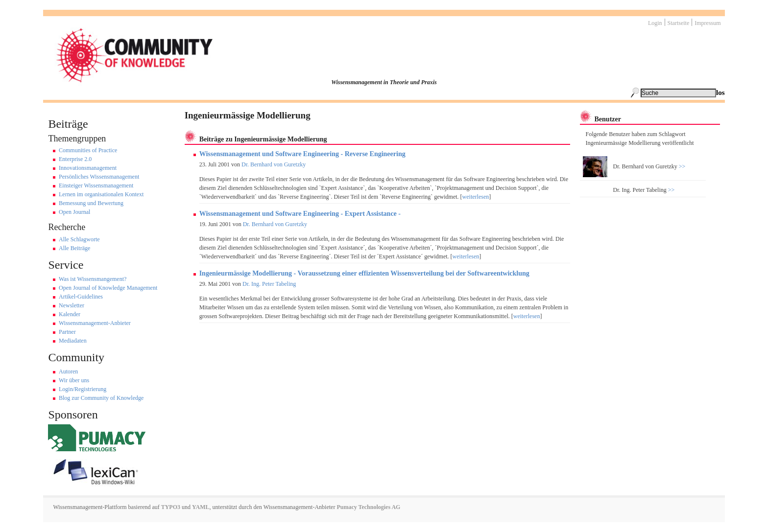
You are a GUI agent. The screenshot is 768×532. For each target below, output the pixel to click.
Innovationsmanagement (88, 168)
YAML (201, 507)
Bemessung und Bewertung (91, 203)
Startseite (679, 23)
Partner (67, 332)
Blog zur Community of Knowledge (101, 398)
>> (682, 166)
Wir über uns (74, 380)
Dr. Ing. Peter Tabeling (269, 284)
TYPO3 (170, 507)
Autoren (68, 371)
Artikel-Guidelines (81, 297)
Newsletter (72, 305)
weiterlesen (476, 197)
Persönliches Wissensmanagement (99, 177)
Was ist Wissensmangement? (93, 279)
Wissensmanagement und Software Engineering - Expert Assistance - (300, 214)
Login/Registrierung (83, 389)
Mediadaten (73, 341)
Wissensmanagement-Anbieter (95, 323)
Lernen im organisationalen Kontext (101, 194)
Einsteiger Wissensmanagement (96, 185)
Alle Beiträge (74, 248)
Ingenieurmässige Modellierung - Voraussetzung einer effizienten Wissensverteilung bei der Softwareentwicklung (364, 273)
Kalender (70, 314)
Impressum (708, 23)
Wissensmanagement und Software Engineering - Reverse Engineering (302, 154)
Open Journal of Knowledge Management (108, 288)
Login (655, 23)
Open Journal (74, 212)
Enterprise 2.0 (75, 159)
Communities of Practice (88, 150)
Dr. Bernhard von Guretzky (274, 164)
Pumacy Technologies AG (368, 507)
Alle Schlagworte (79, 239)
